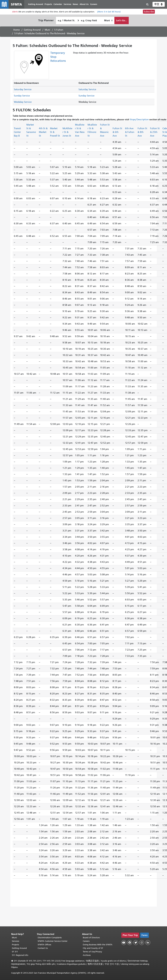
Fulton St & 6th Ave (117, 132)
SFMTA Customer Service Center (53, 941)
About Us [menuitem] (84, 4)
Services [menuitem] (67, 4)
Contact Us (43, 948)
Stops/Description (139, 120)
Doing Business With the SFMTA (98, 945)
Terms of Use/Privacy (92, 952)
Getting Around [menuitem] (36, 4)
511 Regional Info (20, 955)
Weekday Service (23, 102)
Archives (87, 955)
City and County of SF (93, 948)
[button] (159, 4)
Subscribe (149, 12)
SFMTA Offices (44, 945)
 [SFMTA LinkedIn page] (148, 943)
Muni (47, 30)
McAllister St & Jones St (67, 132)
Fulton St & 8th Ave (142, 132)
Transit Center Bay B (17, 132)
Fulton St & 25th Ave (155, 132)
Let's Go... (122, 20)
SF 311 (15, 952)
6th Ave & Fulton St (130, 132)
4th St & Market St (43, 132)
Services (15, 941)
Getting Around (32, 30)
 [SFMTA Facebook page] (130, 943)
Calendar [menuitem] (58, 4)
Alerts (15, 12)
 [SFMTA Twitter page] (136, 943)
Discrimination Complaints (50, 938)
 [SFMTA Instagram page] (142, 943)
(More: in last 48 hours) (109, 12)
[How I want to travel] (108, 20)
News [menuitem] (75, 4)
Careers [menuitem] (94, 4)
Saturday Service (23, 89)
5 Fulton (59, 30)
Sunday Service (22, 96)
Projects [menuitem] (48, 4)
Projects (15, 945)
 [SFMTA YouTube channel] (124, 943)
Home (16, 30)
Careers (86, 941)
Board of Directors (91, 938)
